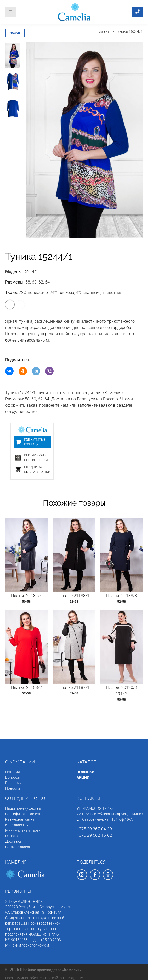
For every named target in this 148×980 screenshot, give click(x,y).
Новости (13, 788)
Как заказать (17, 825)
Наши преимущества (23, 808)
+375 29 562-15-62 (94, 835)
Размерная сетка (20, 819)
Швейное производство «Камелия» (51, 970)
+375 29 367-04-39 (94, 829)
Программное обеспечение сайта (34, 978)
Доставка (13, 841)
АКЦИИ (83, 777)
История (13, 772)
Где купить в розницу (35, 442)
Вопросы (13, 777)
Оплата (12, 836)
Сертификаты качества (25, 814)
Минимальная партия (24, 830)
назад (15, 33)
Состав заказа (18, 847)
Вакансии (13, 783)
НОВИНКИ (86, 772)
